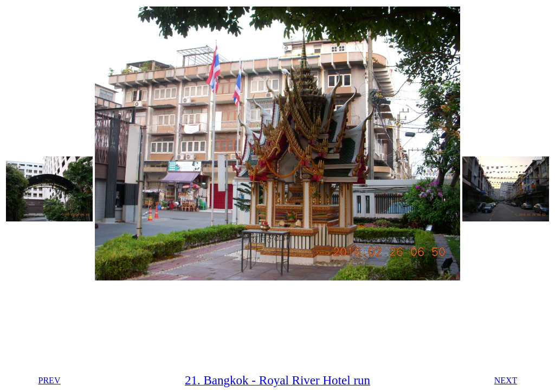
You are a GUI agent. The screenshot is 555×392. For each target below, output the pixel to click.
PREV (50, 380)
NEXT (506, 380)
